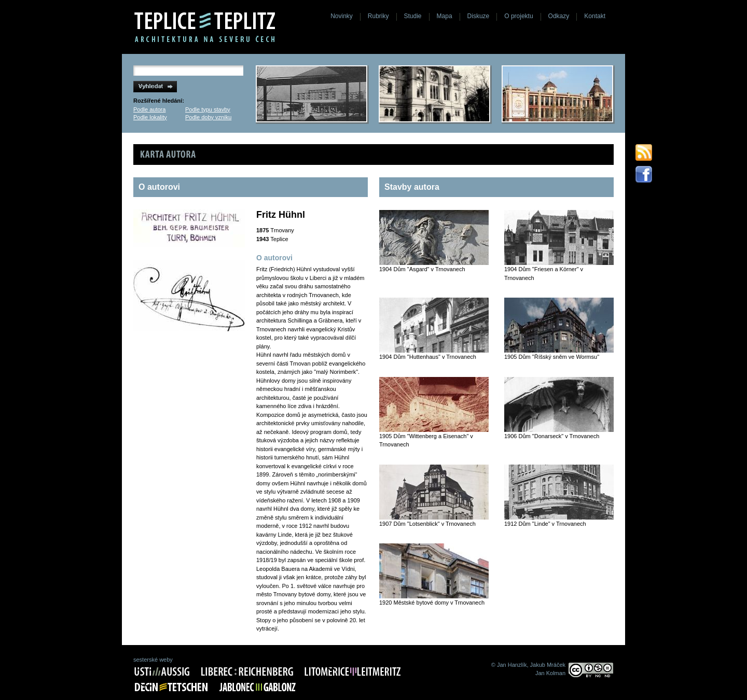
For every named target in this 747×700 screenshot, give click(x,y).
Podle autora (149, 109)
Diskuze (479, 16)
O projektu (518, 16)
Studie (413, 16)
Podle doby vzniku (208, 117)
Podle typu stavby (208, 109)
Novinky (342, 16)
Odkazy (559, 16)
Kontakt (595, 16)
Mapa (445, 16)
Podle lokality (150, 117)
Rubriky (378, 16)
